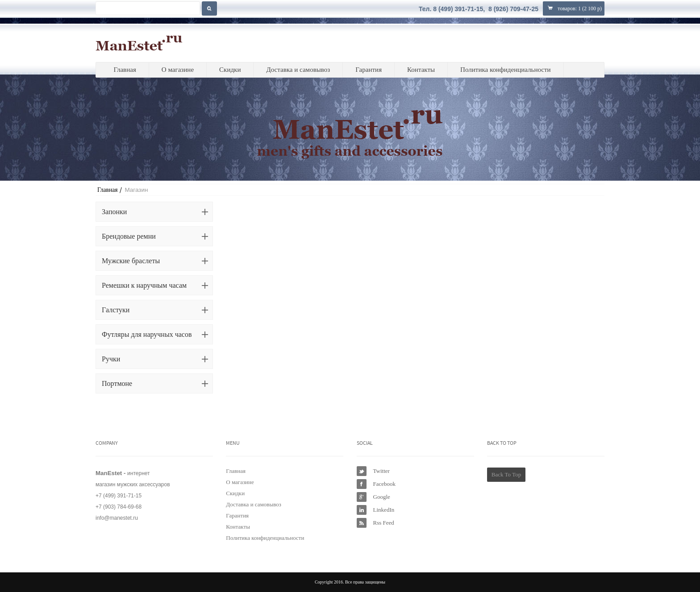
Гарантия (369, 70)
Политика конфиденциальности (506, 70)
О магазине (178, 70)
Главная (125, 70)
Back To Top (506, 474)
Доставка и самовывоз (298, 70)
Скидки (230, 70)
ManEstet (139, 43)
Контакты (421, 70)
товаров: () (574, 8)
